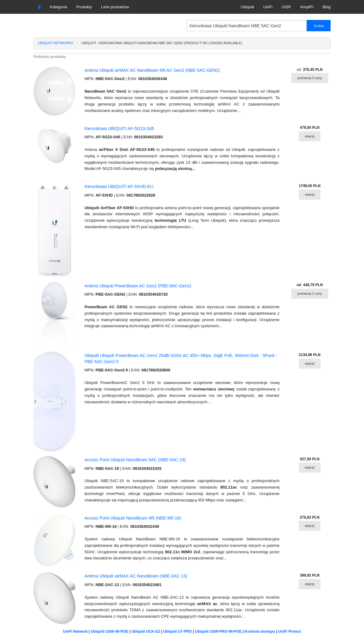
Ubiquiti (247, 7)
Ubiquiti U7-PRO (178, 631)
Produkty (84, 7)
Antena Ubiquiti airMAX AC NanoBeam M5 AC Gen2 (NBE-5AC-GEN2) (152, 70)
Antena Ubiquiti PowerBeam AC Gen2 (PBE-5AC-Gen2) (138, 286)
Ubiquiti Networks (55, 43)
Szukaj (318, 26)
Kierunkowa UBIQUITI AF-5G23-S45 (119, 129)
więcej (310, 136)
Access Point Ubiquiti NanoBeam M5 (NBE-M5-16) (133, 518)
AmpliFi (307, 7)
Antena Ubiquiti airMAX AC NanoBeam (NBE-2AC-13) (136, 576)
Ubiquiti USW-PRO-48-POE (218, 631)
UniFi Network (75, 631)
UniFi (268, 7)
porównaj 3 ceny (310, 78)
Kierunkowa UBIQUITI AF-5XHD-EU (119, 186)
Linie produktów (115, 7)
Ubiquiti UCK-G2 (146, 631)
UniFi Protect (290, 631)
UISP (286, 7)
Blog (327, 7)
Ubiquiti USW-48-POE (109, 631)
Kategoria (59, 7)
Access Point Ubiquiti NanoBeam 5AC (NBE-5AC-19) (135, 460)
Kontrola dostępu (260, 631)
